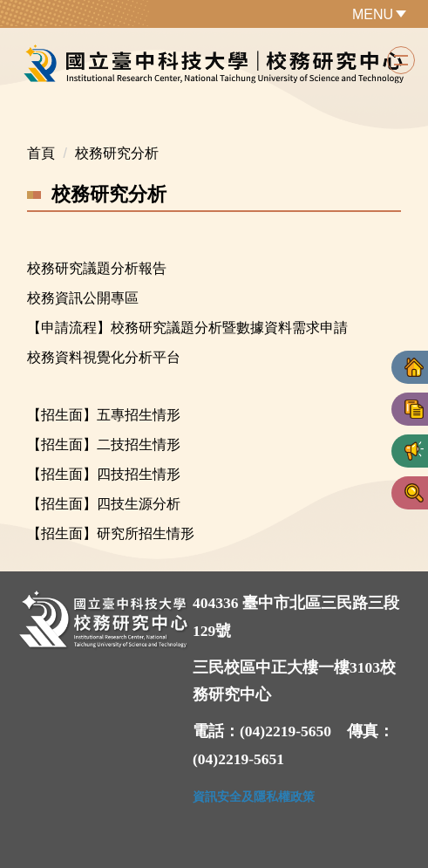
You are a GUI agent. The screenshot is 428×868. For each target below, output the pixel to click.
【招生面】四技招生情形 (104, 474)
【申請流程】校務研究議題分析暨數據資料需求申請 (187, 328)
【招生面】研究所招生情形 (111, 533)
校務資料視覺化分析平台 (104, 357)
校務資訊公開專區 (83, 298)
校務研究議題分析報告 (97, 268)
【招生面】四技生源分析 (104, 504)
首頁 (41, 153)
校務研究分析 (117, 153)
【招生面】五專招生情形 (104, 415)
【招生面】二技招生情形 (104, 444)
